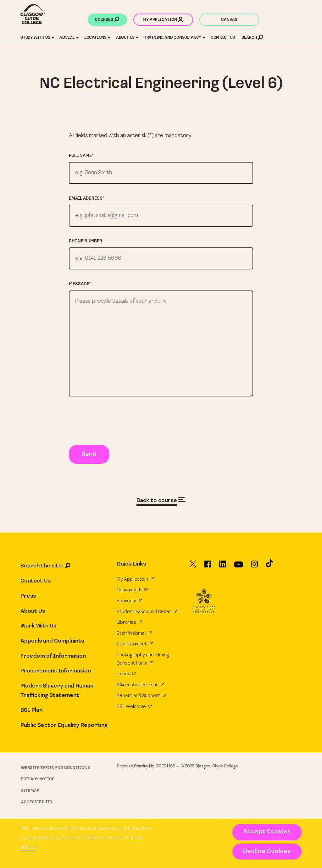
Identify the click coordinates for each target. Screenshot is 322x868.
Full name (81, 156)
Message (80, 284)
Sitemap (30, 791)
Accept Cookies (267, 832)
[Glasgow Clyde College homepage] (33, 14)
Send (89, 454)
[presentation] (117, 422)
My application (163, 20)
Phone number (86, 241)
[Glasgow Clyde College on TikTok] (269, 566)
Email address (86, 199)
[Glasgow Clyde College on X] (193, 566)
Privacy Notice (38, 779)
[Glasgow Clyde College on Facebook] (208, 566)
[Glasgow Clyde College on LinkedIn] (223, 566)
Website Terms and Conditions (56, 768)
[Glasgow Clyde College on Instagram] (254, 566)
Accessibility (37, 802)
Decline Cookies (267, 851)
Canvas (229, 20)
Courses (107, 20)
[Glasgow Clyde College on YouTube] (239, 567)
